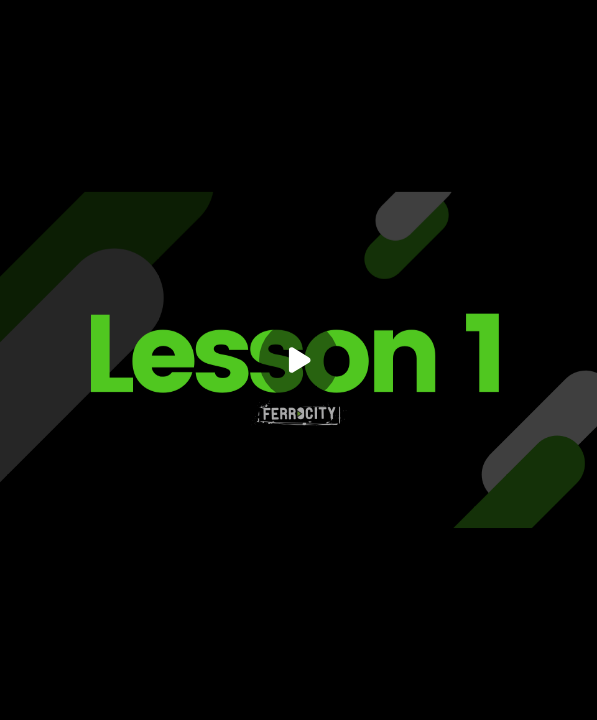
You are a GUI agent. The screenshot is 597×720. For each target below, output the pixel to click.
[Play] (299, 360)
